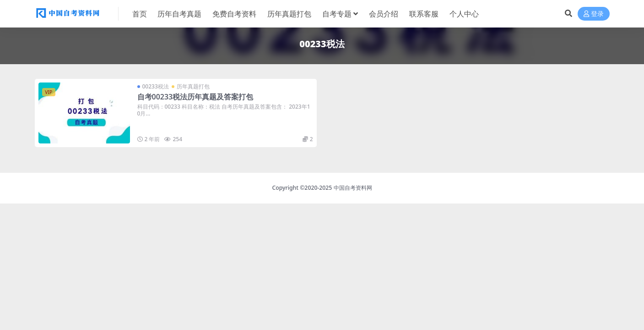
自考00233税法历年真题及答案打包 (195, 97)
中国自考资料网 (353, 188)
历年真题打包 (193, 86)
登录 (594, 14)
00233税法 (156, 86)
